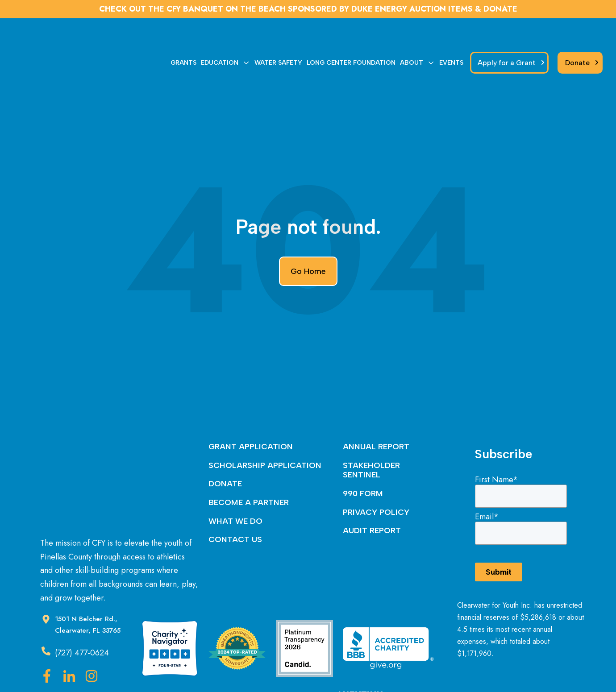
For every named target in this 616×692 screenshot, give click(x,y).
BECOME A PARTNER (249, 461)
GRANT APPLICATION (251, 406)
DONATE (225, 443)
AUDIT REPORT (372, 489)
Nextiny (338, 668)
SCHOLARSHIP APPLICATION (265, 424)
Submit (499, 531)
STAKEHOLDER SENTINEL (371, 429)
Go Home (308, 230)
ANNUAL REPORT (376, 406)
